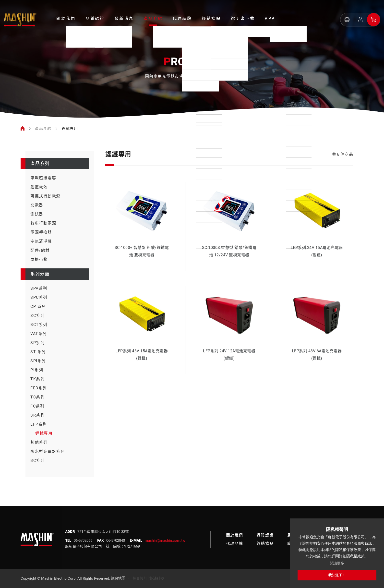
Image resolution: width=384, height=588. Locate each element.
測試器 (37, 214)
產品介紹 (153, 18)
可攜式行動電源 (45, 196)
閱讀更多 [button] (337, 563)
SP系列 (37, 343)
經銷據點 (211, 18)
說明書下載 (243, 18)
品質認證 (95, 18)
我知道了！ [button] (337, 575)
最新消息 (124, 18)
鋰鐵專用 (44, 433)
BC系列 (37, 461)
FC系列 (37, 406)
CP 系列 (38, 306)
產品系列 (40, 163)
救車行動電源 (43, 223)
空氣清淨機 (41, 241)
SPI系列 (38, 361)
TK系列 (37, 379)
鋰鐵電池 (39, 187)
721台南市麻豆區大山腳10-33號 (103, 532)
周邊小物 (39, 259)
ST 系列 (38, 352)
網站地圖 (118, 578)
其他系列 (39, 442)
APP (270, 18)
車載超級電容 (43, 178)
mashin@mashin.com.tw (165, 540)
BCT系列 (39, 325)
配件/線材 (40, 250)
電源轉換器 (41, 232)
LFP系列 (39, 424)
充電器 (37, 205)
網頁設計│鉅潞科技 (148, 578)
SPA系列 (39, 288)
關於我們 (66, 18)
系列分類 (40, 274)
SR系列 (37, 415)
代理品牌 (182, 18)
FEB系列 (39, 388)
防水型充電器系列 (48, 451)
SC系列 (37, 316)
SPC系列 (39, 297)
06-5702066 (83, 540)
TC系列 (37, 397)
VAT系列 (39, 334)
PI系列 (37, 370)
